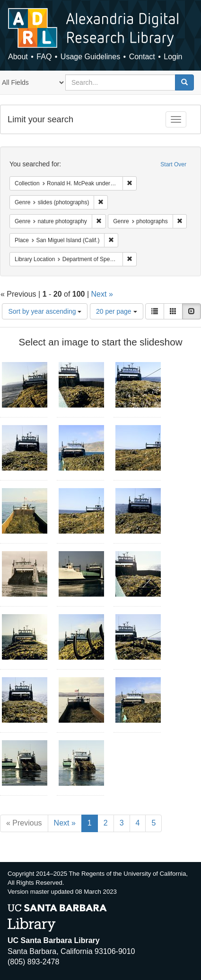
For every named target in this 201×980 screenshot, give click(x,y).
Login (173, 57)
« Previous (24, 823)
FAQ (44, 57)
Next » (102, 294)
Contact (142, 57)
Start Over (173, 164)
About (18, 57)
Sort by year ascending (45, 311)
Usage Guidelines (90, 57)
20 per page (117, 311)
